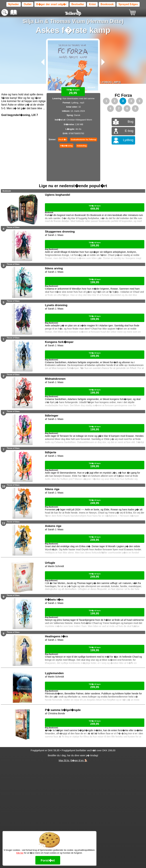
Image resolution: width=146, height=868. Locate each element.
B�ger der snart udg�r (51, 4)
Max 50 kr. (64, 760)
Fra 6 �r (63, 140)
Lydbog (128, 140)
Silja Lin (33, 21)
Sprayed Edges (128, 4)
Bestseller (78, 4)
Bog (131, 122)
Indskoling (82, 146)
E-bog (129, 131)
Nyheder (14, 4)
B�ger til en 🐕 (79, 760)
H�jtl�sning (66, 146)
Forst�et (48, 860)
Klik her (20, 853)
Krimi (92, 4)
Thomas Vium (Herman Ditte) (87, 21)
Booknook (107, 4)
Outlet (27, 4)
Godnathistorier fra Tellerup (84, 140)
